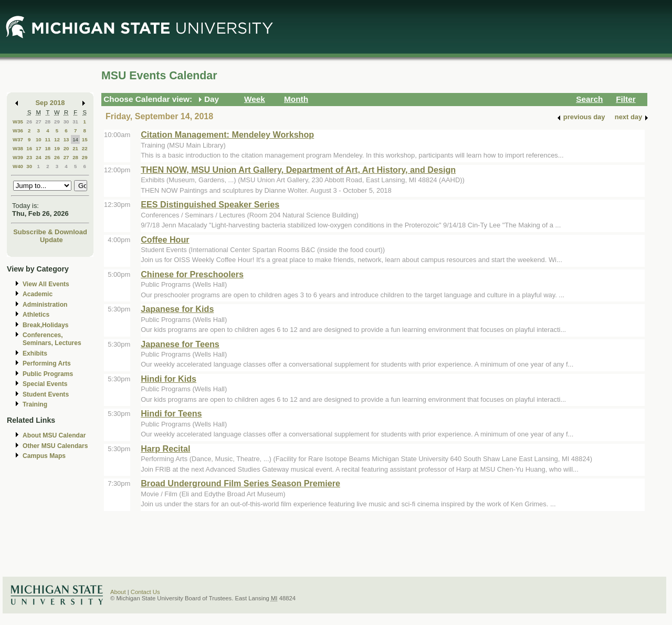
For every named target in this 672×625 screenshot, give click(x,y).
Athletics (36, 315)
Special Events (45, 384)
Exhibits (35, 353)
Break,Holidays (46, 325)
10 (39, 139)
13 (66, 139)
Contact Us (145, 592)
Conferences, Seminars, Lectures (52, 339)
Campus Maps (44, 456)
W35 (18, 122)
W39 (18, 157)
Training (35, 404)
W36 (18, 131)
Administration (45, 305)
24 (39, 157)
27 (39, 122)
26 (29, 122)
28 (48, 122)
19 (57, 148)
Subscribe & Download (50, 232)
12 (57, 139)
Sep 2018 (50, 103)
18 (48, 148)
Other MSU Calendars (55, 446)
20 (66, 148)
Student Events (46, 394)
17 (39, 148)
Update (51, 240)
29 (57, 122)
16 (29, 148)
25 (48, 157)
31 (75, 122)
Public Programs (48, 374)
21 (75, 148)
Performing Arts (47, 363)
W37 (18, 139)
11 (48, 139)
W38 (18, 148)
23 (29, 157)
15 (85, 139)
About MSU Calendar (54, 435)
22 (85, 148)
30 (66, 122)
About (118, 592)
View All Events (46, 284)
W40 (18, 166)
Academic (38, 294)
